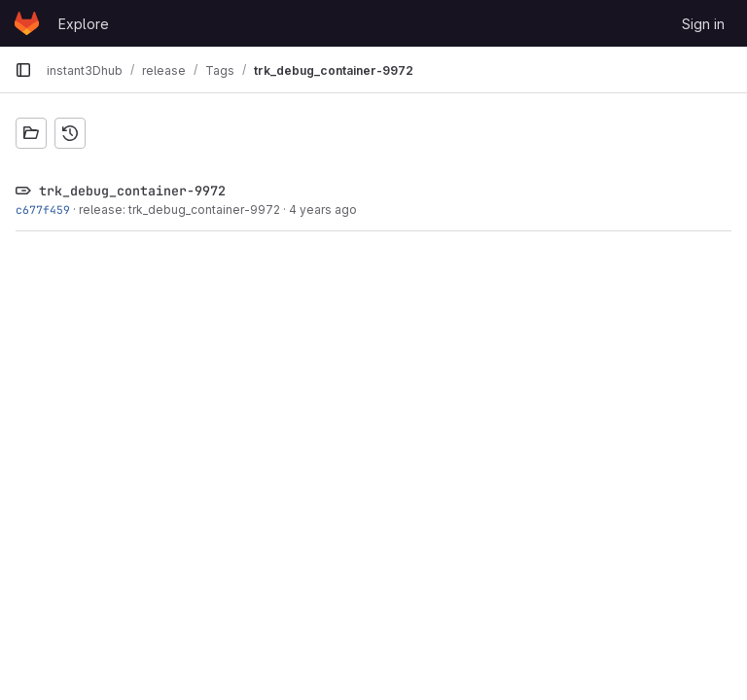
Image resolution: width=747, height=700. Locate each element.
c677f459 (43, 210)
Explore (84, 24)
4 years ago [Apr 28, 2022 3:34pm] (323, 210)
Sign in (703, 24)
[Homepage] (27, 23)
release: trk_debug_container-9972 (179, 210)
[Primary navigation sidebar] (23, 70)
